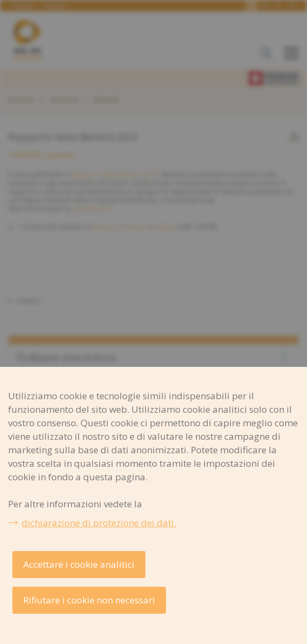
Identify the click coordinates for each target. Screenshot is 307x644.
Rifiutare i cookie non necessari (89, 600)
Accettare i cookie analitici (79, 564)
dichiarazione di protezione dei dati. (99, 523)
